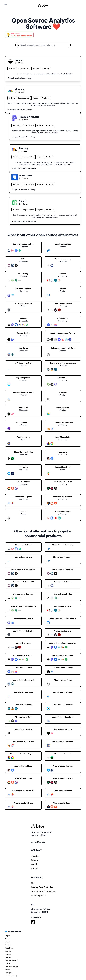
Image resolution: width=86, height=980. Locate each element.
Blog (33, 883)
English (8, 936)
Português (9, 973)
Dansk (7, 942)
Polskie (7, 970)
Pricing (34, 860)
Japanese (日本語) (11, 967)
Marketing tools (38, 896)
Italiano (8, 964)
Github (34, 864)
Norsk (7, 939)
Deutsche (8, 945)
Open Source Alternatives (43, 891)
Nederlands (9, 948)
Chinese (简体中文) (12, 960)
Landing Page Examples (42, 887)
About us (35, 856)
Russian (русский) (11, 976)
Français (8, 954)
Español (8, 957)
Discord (35, 868)
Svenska (8, 951)
